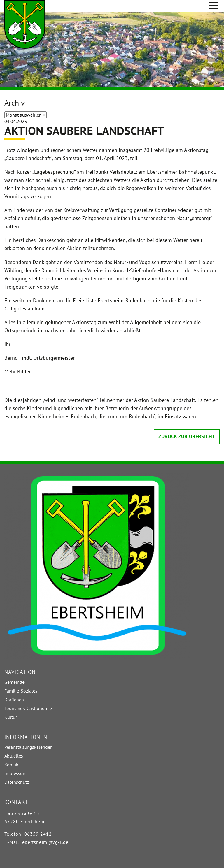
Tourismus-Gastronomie (28, 708)
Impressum (15, 773)
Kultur (11, 717)
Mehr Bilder (17, 371)
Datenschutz (17, 782)
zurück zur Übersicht (187, 436)
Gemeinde (14, 682)
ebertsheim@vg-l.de (45, 842)
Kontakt (12, 765)
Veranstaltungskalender (28, 747)
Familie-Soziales (21, 691)
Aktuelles (14, 756)
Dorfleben (14, 700)
